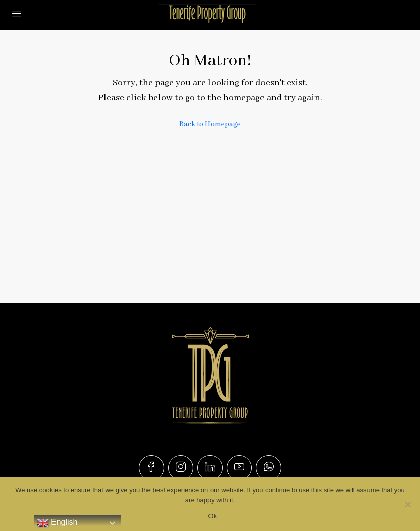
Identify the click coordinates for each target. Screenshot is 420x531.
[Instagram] (181, 468)
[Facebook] (151, 468)
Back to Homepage (210, 124)
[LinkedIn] (210, 468)
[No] (407, 504)
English (57, 523)
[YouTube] (239, 468)
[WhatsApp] (269, 468)
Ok (212, 516)
